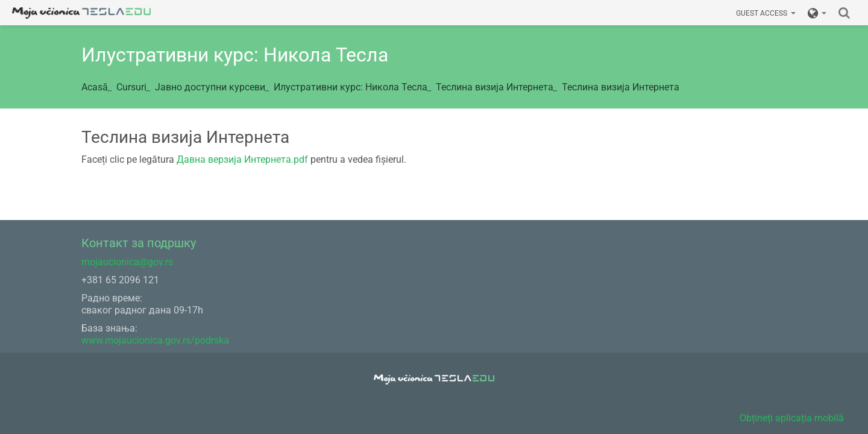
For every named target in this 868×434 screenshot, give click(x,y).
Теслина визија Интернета (621, 87)
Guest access (766, 13)
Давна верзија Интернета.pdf (242, 159)
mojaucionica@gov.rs (127, 262)
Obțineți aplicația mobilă (792, 418)
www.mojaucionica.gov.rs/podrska (155, 340)
